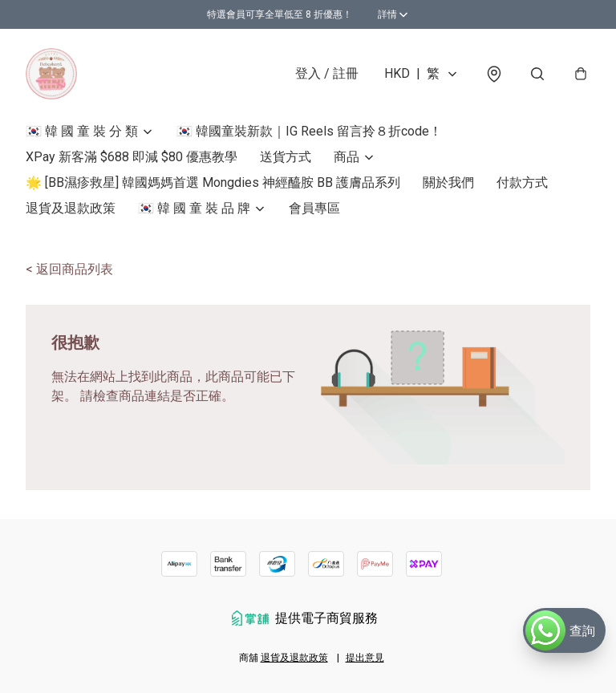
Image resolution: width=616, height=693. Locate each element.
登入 (327, 73)
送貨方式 (286, 157)
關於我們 (448, 182)
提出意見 (365, 658)
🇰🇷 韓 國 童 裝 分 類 (82, 131)
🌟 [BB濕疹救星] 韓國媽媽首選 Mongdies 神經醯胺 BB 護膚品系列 (213, 182)
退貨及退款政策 (71, 208)
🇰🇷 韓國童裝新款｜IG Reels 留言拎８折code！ (309, 131)
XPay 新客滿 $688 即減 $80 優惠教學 (132, 157)
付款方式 (522, 182)
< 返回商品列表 (69, 269)
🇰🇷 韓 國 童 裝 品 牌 (194, 208)
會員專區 (314, 208)
